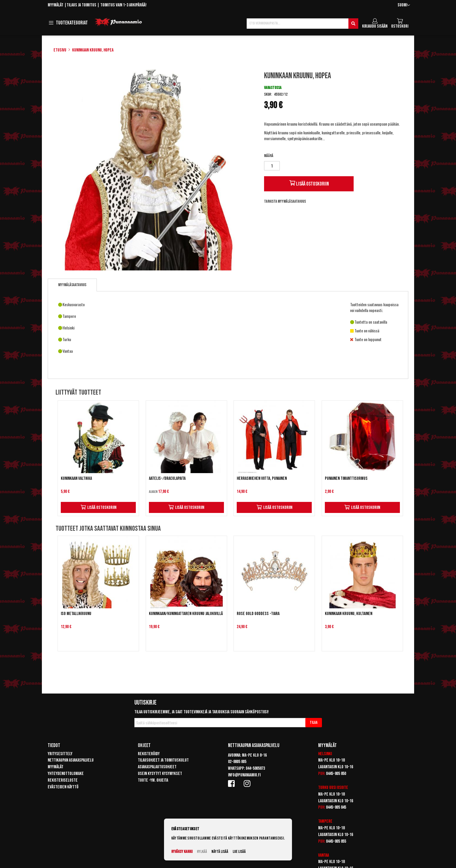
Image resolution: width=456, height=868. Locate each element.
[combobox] (302, 24)
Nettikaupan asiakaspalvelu (71, 760)
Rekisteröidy (149, 754)
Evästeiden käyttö (63, 787)
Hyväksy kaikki (182, 852)
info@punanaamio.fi (244, 775)
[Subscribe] (314, 723)
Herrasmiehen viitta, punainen (262, 478)
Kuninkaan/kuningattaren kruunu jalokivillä (186, 614)
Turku (323, 788)
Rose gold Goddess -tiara (258, 614)
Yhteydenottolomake (66, 774)
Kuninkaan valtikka (76, 478)
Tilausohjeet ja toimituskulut (163, 760)
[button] (404, 5)
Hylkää (202, 852)
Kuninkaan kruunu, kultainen (349, 614)
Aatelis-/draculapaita (167, 478)
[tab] (72, 285)
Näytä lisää (220, 852)
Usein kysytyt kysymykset (160, 774)
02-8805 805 (237, 762)
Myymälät (56, 5)
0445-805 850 (336, 774)
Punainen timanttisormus (346, 478)
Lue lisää (239, 852)
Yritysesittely (60, 754)
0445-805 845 (336, 807)
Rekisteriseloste (63, 780)
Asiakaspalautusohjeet (157, 767)
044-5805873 (255, 768)
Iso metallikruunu (76, 614)
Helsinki (325, 754)
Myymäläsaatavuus (72, 285)
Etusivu (60, 50)
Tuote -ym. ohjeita (153, 780)
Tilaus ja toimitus (81, 5)
